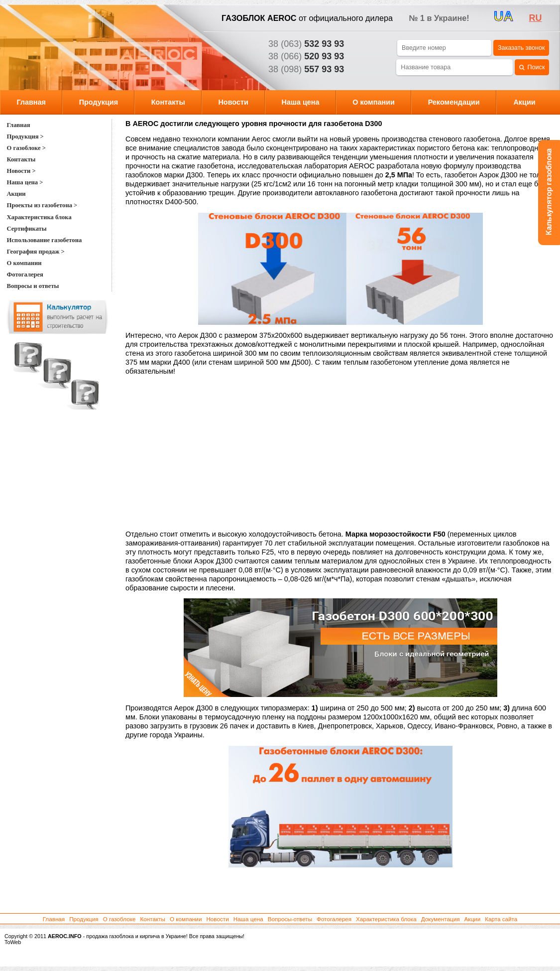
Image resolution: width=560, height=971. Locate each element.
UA (504, 16)
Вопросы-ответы (290, 919)
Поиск (532, 68)
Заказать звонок (521, 48)
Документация (441, 919)
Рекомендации (454, 102)
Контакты (168, 102)
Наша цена (301, 102)
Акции (524, 102)
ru (536, 18)
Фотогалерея (334, 919)
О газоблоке (119, 919)
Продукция (99, 102)
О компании (374, 102)
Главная (31, 102)
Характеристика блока (386, 919)
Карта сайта (501, 919)
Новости (233, 102)
